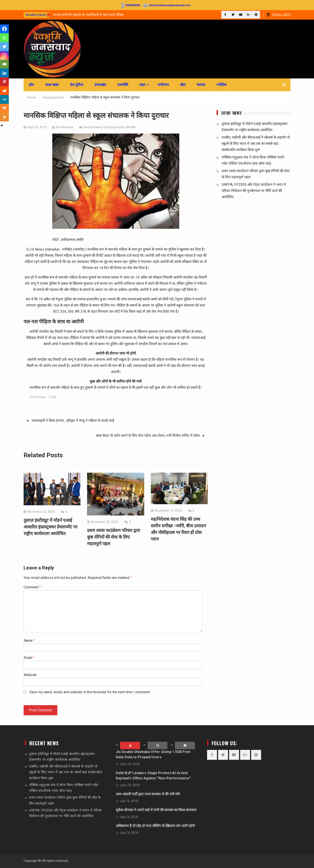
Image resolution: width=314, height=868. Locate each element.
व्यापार (201, 85)
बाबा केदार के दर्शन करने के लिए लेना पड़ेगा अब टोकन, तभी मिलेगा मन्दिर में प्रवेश (148, 436)
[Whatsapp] (4, 38)
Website (30, 675)
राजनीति (123, 85)
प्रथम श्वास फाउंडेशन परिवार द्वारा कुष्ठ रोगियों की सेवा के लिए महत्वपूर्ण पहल (114, 537)
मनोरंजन (163, 85)
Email (29, 658)
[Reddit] (4, 91)
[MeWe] (4, 99)
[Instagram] (4, 55)
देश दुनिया (77, 85)
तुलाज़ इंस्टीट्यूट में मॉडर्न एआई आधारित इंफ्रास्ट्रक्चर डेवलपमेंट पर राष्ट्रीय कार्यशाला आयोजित (50, 527)
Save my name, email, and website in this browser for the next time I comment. (90, 692)
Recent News (93, 127)
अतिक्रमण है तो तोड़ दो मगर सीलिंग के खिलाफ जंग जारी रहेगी (155, 826)
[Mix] (4, 108)
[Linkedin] (4, 73)
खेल (183, 85)
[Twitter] (4, 46)
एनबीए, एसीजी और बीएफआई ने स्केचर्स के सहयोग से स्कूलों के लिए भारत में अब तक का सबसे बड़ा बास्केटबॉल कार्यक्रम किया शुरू (256, 144)
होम (31, 85)
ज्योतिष (221, 85)
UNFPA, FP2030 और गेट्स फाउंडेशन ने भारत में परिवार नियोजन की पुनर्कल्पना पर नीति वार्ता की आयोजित (254, 191)
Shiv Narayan (65, 127)
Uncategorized (114, 127)
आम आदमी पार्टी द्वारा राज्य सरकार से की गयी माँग (148, 794)
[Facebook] (4, 29)
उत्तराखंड (100, 85)
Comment (32, 587)
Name (29, 640)
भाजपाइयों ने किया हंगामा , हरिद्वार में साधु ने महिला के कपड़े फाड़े (73, 421)
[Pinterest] (4, 82)
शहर (142, 85)
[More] (4, 117)
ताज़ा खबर (52, 85)
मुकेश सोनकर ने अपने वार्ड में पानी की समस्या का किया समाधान (156, 810)
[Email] (4, 64)
